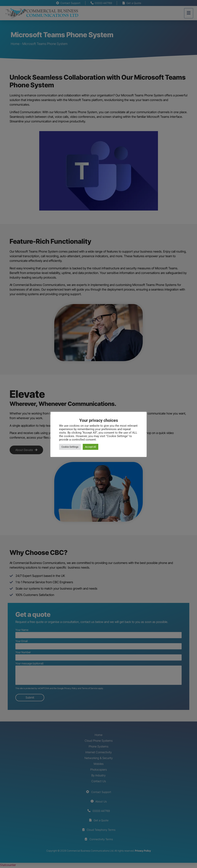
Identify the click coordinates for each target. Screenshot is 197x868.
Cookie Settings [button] (70, 447)
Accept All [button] (91, 447)
